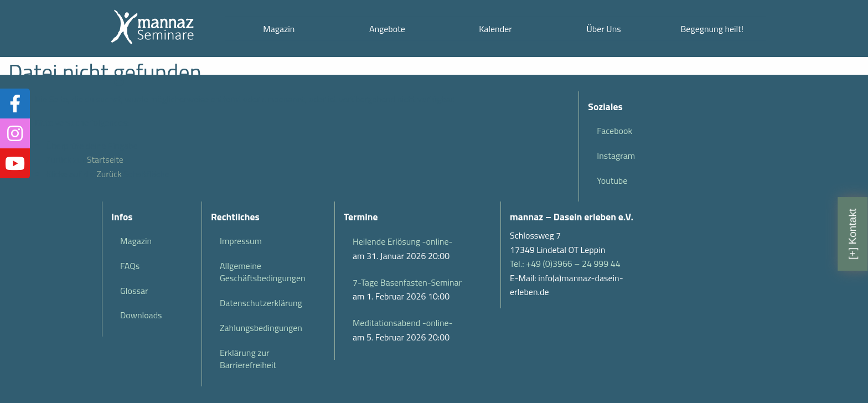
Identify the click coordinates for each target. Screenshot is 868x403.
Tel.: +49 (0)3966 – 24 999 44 (565, 263)
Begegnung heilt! (712, 29)
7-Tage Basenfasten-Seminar (407, 282)
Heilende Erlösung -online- (402, 241)
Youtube (612, 180)
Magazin (279, 29)
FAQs (130, 266)
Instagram (616, 156)
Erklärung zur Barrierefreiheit (248, 359)
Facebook (614, 131)
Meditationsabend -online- (403, 323)
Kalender (495, 29)
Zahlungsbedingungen (261, 328)
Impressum (241, 241)
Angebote (387, 29)
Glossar (134, 291)
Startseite (105, 159)
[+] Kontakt (852, 234)
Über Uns (603, 29)
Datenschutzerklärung (261, 303)
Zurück (109, 174)
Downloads (141, 315)
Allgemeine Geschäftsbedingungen (263, 272)
